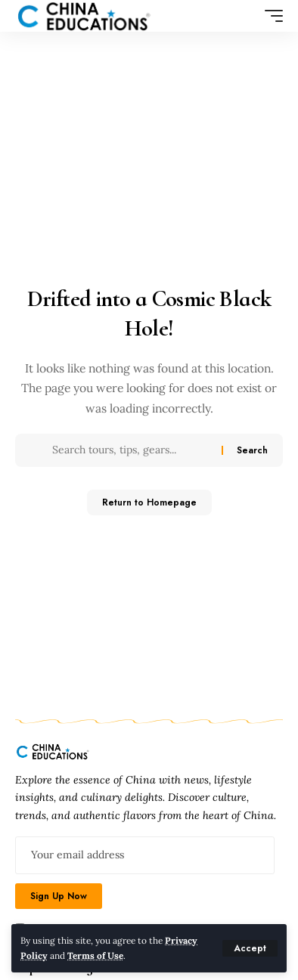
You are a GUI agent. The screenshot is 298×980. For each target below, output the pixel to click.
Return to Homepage (149, 502)
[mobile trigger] (270, 16)
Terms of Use (95, 955)
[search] (246, 16)
